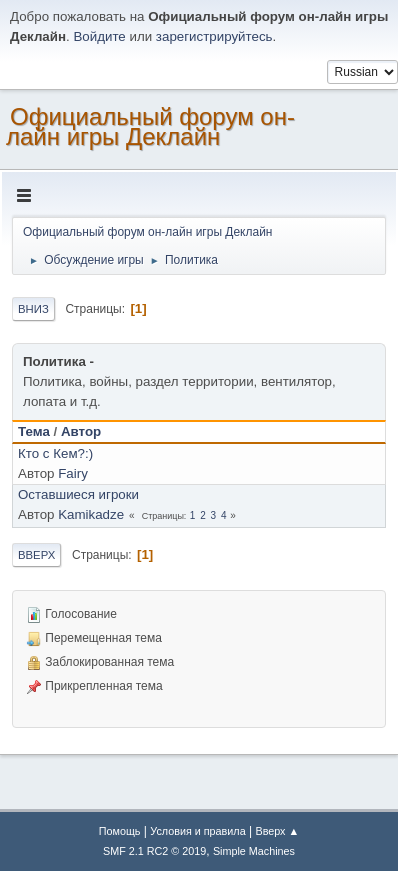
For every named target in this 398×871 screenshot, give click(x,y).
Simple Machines (254, 851)
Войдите (99, 36)
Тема (34, 431)
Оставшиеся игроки (78, 494)
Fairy (73, 473)
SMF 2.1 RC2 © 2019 (154, 851)
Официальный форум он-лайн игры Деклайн (150, 126)
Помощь (120, 831)
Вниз (33, 309)
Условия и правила (197, 831)
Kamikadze (91, 514)
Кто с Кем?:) (55, 453)
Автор (81, 431)
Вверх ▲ (277, 831)
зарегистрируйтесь (214, 36)
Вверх (36, 555)
